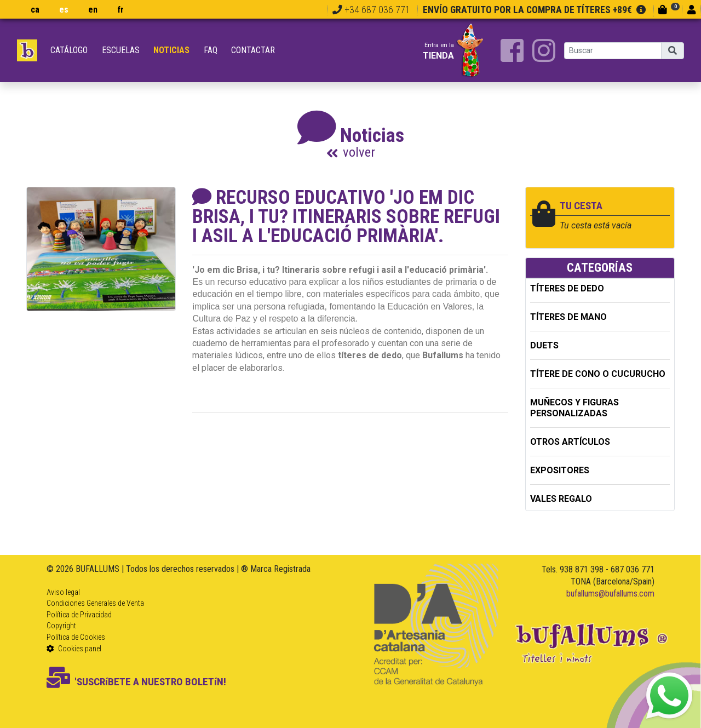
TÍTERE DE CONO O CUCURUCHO (598, 374)
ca (35, 10)
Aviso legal (63, 592)
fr (120, 10)
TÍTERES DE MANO (568, 317)
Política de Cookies (76, 637)
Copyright (61, 626)
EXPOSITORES (560, 470)
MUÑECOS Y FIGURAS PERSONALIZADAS (574, 408)
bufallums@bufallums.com (610, 594)
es (64, 10)
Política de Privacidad (79, 615)
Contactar (253, 50)
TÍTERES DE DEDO (567, 288)
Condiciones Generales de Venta (95, 603)
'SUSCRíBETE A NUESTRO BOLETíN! (136, 682)
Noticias (171, 50)
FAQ (211, 50)
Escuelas (121, 50)
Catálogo (69, 50)
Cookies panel (74, 649)
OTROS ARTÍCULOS (570, 442)
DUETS (544, 345)
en (93, 10)
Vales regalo (561, 499)
